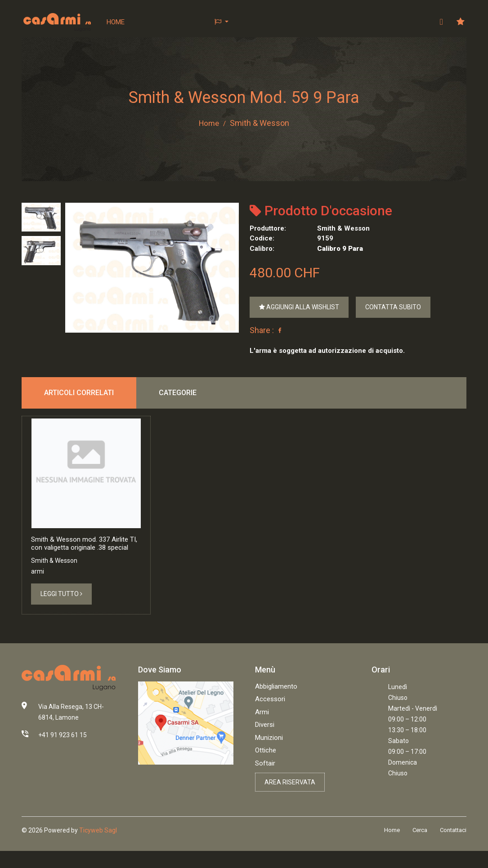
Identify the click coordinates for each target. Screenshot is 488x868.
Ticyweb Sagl (98, 847)
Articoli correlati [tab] (79, 393)
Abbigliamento (276, 703)
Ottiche (266, 767)
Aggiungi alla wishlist (299, 307)
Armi (262, 729)
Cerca (420, 847)
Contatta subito (393, 307)
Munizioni (269, 755)
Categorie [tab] (178, 393)
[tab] (41, 217)
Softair (265, 780)
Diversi (265, 742)
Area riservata (290, 799)
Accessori (270, 716)
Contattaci (453, 847)
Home (116, 22)
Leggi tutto (61, 611)
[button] (222, 22)
